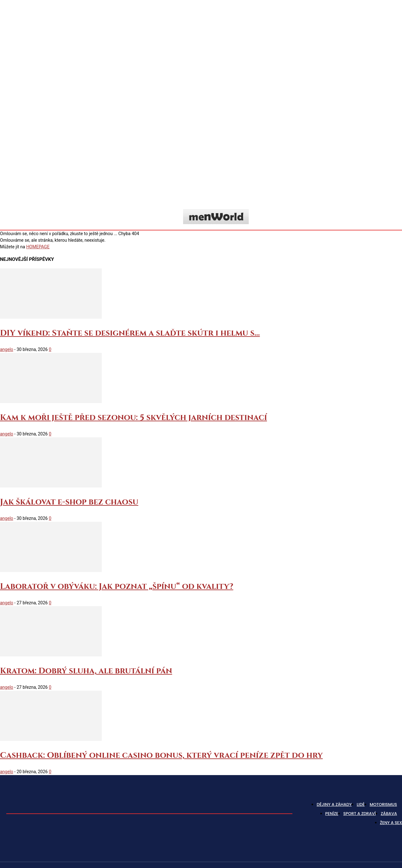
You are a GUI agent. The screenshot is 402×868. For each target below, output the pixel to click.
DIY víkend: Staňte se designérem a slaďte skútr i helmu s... (130, 333)
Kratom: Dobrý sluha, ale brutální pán (86, 671)
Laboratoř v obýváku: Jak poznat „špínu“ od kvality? (117, 587)
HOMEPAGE (38, 247)
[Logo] (216, 217)
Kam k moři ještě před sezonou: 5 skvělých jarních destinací (133, 418)
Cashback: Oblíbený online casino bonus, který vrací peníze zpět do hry (161, 755)
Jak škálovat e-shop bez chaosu (69, 502)
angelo (7, 349)
